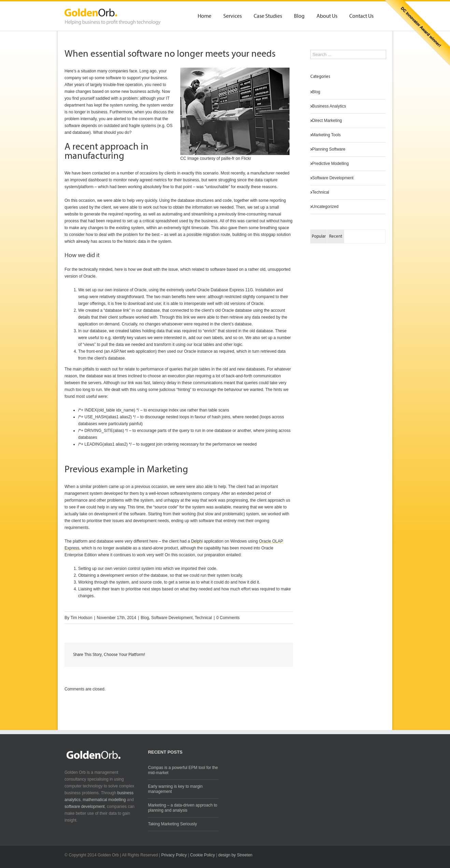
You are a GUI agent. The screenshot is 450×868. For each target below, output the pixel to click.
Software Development (172, 618)
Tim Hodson (81, 618)
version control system (134, 569)
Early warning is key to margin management (175, 789)
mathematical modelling (104, 800)
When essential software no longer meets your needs (170, 54)
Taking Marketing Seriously (172, 824)
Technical (203, 618)
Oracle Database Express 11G (225, 290)
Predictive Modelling (330, 164)
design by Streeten (235, 855)
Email (280, 655)
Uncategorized (325, 207)
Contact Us (361, 16)
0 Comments (228, 618)
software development (85, 807)
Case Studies (268, 16)
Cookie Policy (203, 855)
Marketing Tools (326, 135)
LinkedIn (247, 654)
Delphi (197, 541)
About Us (327, 16)
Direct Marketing (327, 121)
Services (233, 16)
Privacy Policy (174, 855)
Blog (299, 16)
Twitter (232, 655)
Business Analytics (329, 106)
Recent (336, 236)
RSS (360, 854)
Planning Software (329, 149)
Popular (319, 236)
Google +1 (263, 655)
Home (205, 16)
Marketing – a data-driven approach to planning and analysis (182, 808)
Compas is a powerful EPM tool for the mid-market (183, 770)
